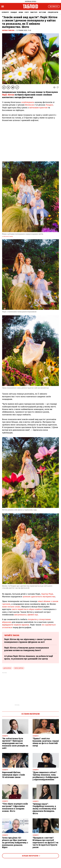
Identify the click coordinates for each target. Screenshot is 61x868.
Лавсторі (34, 12)
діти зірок (7, 668)
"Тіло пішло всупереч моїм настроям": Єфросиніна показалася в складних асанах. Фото (15, 807)
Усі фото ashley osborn (7, 236)
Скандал (14, 12)
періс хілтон (19, 668)
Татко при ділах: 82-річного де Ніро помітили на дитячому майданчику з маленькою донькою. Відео (15, 843)
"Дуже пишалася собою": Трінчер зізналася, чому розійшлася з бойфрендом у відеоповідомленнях (45, 776)
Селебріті (5, 12)
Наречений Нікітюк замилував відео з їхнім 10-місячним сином (14, 775)
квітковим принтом (38, 108)
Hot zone (42, 12)
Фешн (21, 12)
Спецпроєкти (53, 12)
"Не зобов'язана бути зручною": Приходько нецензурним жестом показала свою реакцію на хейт (15, 743)
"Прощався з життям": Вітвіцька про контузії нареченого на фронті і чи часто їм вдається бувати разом (45, 843)
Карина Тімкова (8, 30)
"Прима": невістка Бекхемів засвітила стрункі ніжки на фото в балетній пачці (46, 742)
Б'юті (27, 12)
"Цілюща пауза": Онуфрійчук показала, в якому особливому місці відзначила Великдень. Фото (44, 809)
